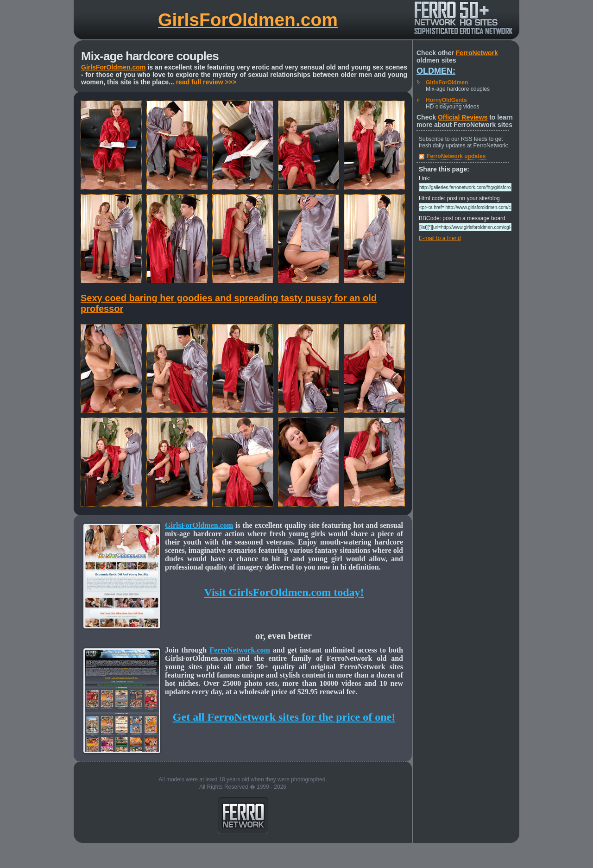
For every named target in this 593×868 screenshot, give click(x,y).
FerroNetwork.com (240, 650)
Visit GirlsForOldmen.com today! (284, 592)
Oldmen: (436, 71)
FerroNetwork (477, 53)
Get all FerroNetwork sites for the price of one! (284, 717)
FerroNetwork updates (456, 156)
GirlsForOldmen (447, 82)
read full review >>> (206, 82)
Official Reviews (463, 117)
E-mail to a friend (440, 238)
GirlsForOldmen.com (248, 20)
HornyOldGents (446, 100)
